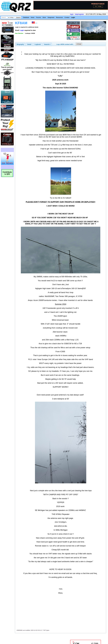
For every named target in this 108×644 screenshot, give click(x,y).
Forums (38, 17)
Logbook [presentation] (38, 44)
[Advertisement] (41, 623)
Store (44, 17)
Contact (67, 17)
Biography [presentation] (20, 44)
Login (73, 17)
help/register (79, 14)
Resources (59, 17)
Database (26, 17)
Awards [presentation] (47, 44)
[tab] (20, 44)
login (72, 14)
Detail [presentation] (29, 44)
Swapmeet (51, 17)
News (33, 17)
